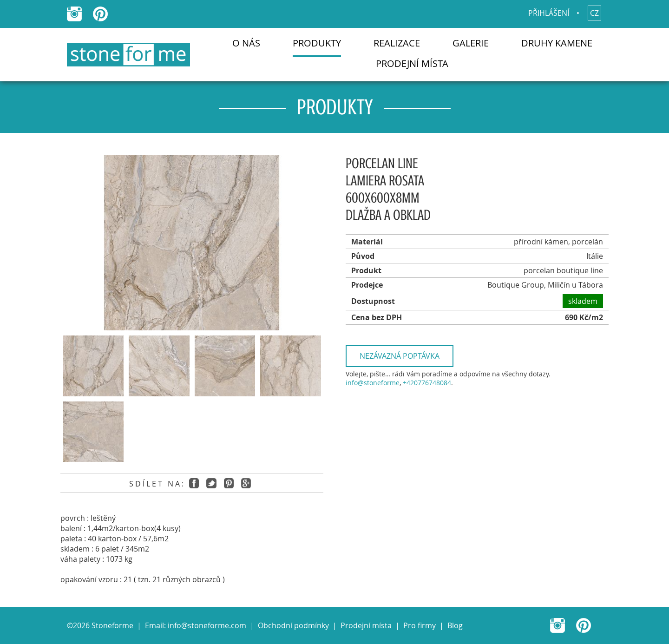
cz (594, 13)
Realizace (397, 43)
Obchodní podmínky (293, 625)
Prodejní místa (412, 63)
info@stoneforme (373, 383)
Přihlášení (549, 13)
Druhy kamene (557, 43)
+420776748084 (427, 383)
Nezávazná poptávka (400, 356)
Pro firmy (420, 625)
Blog (455, 625)
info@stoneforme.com (207, 625)
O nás (246, 43)
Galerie (471, 43)
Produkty (317, 43)
